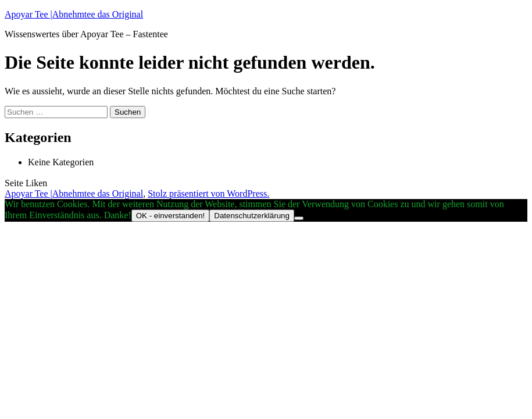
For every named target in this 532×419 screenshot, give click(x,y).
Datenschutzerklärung (252, 216)
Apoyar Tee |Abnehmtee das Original (74, 14)
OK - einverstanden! (171, 216)
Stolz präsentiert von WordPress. (208, 193)
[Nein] (299, 218)
